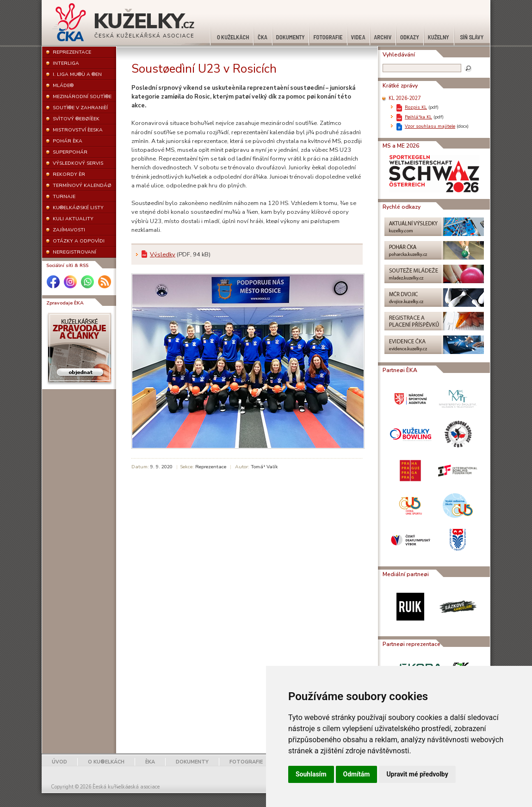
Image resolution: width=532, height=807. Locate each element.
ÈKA (150, 762)
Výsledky (163, 255)
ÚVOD (59, 762)
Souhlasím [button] (311, 774)
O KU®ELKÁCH (106, 762)
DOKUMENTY (192, 762)
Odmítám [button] (357, 774)
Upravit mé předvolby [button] (417, 774)
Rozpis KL (416, 107)
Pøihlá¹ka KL (418, 117)
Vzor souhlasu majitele (430, 126)
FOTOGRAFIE (246, 762)
